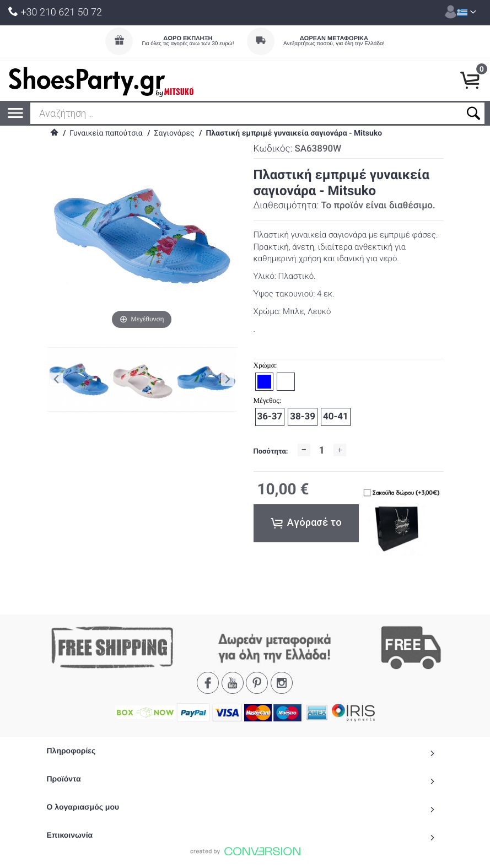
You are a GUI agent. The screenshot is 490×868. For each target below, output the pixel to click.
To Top (245, 855)
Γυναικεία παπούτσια (106, 133)
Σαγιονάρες (174, 133)
